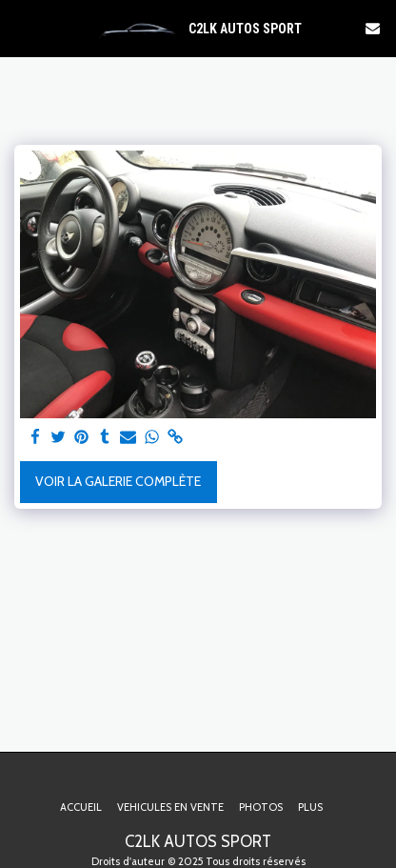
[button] (21, 28)
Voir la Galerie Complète (118, 481)
